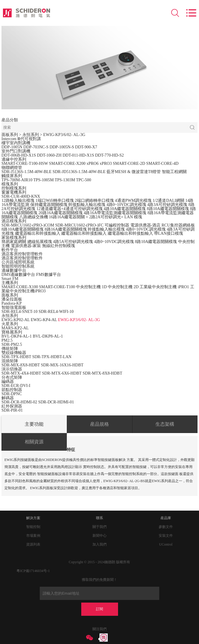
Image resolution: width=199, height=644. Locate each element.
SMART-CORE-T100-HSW (25, 163)
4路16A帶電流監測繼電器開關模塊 (115, 213)
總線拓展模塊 (40, 242)
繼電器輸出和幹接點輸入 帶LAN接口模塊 (145, 233)
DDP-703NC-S (36, 147)
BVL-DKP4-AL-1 (17, 336)
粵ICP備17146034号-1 (33, 571)
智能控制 (33, 527)
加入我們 (99, 544)
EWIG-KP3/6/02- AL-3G (64, 135)
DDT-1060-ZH (49, 155)
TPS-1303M (65, 180)
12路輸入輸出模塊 (18, 201)
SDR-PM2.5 (12, 344)
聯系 (99, 518)
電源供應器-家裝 (26, 246)
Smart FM (10, 279)
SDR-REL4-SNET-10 (19, 312)
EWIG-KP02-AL (16, 320)
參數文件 (166, 527)
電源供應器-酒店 (146, 225)
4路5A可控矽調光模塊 (73, 242)
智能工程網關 (174, 172)
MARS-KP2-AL (15, 328)
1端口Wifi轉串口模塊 (55, 201)
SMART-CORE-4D (162, 163)
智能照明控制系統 (18, 266)
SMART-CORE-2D (129, 163)
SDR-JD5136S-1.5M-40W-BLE (79, 172)
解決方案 (33, 518)
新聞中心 (99, 536)
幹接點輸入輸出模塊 (87, 205)
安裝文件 (166, 536)
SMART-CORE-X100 (20, 287)
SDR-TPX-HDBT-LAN (52, 357)
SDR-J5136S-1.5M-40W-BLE (26, 172)
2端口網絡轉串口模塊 (94, 201)
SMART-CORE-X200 (67, 163)
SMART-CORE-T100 (57, 287)
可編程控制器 (117, 225)
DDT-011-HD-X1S (78, 155)
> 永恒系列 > (31, 135)
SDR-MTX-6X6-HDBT (62, 373)
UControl (166, 544)
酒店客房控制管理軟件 (22, 258)
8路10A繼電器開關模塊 (168, 209)
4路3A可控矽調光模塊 (167, 205)
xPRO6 (93, 163)
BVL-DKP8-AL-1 (48, 336)
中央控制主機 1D (91, 287)
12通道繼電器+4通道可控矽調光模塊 (70, 209)
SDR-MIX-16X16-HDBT (62, 365)
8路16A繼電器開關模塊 (66, 229)
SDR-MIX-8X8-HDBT (21, 365)
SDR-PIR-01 (12, 410)
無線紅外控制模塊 (59, 246)
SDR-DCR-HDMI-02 (20, 402)
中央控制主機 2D (123, 287)
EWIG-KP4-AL (44, 320)
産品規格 (99, 424)
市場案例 (33, 536)
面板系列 (10, 135)
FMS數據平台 (49, 275)
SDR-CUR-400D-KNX (21, 196)
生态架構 (165, 424)
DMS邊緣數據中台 (18, 275)
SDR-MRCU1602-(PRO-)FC (79, 225)
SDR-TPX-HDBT (16, 357)
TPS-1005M (43, 180)
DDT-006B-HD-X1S (19, 155)
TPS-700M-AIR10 (17, 180)
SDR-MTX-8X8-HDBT (103, 373)
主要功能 (34, 424)
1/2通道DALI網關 (169, 201)
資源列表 (33, 544)
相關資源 (34, 442)
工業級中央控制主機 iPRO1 (164, 287)
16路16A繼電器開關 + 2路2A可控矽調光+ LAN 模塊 (96, 217)
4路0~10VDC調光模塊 (126, 205)
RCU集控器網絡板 (178, 225)
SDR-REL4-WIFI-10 (56, 312)
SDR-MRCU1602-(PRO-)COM (28, 225)
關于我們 (99, 527)
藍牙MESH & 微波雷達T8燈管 (134, 172)
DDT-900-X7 (86, 147)
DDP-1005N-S (62, 147)
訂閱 (99, 609)
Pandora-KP (11, 303)
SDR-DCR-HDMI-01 (56, 402)
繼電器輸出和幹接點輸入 (38, 233)
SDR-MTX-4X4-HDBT (21, 373)
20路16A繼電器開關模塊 (61, 213)
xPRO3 (106, 163)
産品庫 (166, 518)
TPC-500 (83, 180)
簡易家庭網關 (14, 242)
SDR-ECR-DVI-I (16, 386)
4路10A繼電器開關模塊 (125, 209)
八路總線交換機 (34, 217)
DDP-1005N (12, 147)
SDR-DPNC (12, 394)
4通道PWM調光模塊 (133, 201)
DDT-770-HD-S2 (109, 155)
